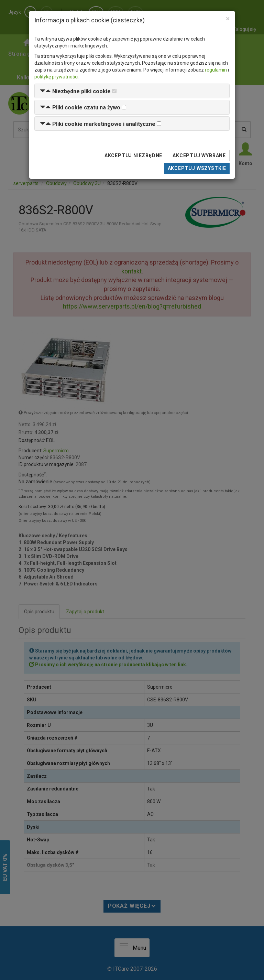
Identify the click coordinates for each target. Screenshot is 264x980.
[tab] (132, 91)
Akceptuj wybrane (199, 155)
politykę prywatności (56, 77)
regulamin (216, 70)
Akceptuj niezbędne (133, 155)
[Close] (228, 19)
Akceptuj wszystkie (197, 168)
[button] (75, 91)
